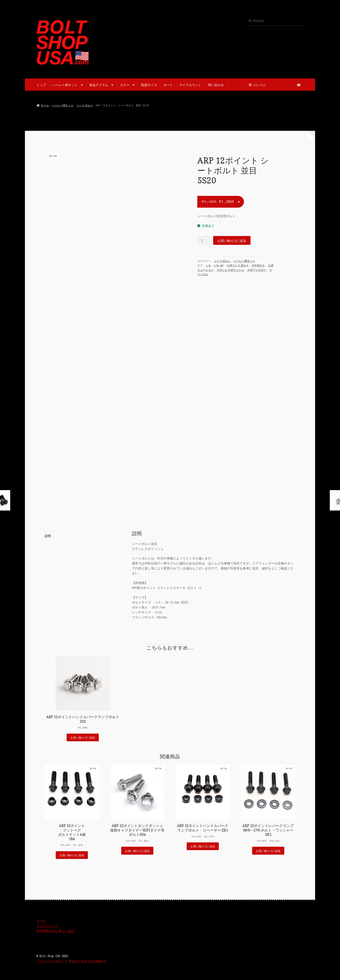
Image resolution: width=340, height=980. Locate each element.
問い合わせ (216, 85)
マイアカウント (190, 85)
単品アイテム (99, 85)
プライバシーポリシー (52, 961)
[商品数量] (204, 240)
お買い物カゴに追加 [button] (83, 737)
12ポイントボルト (238, 265)
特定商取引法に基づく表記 (55, 931)
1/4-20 (219, 265)
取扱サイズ (149, 85)
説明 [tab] (48, 536)
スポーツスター (257, 270)
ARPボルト (258, 265)
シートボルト (85, 105)
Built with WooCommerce (89, 961)
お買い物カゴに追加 (232, 241)
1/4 (208, 265)
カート (168, 85)
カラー (125, 85)
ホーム (45, 105)
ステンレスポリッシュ (230, 270)
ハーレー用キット (65, 85)
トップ (41, 85)
